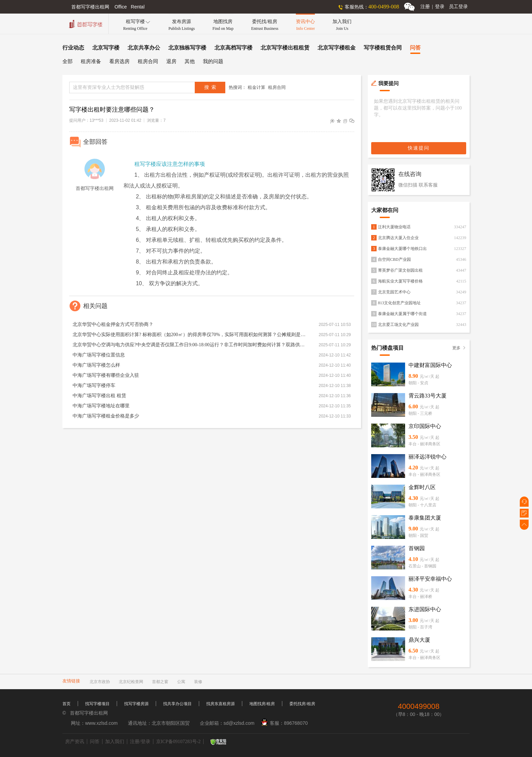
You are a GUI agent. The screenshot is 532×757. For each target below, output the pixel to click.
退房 (171, 61)
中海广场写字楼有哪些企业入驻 (106, 375)
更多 (459, 348)
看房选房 (119, 61)
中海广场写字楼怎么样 (96, 365)
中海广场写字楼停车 (94, 385)
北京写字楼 (106, 48)
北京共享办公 (144, 48)
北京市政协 (100, 682)
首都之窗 (160, 682)
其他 (190, 61)
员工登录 (458, 7)
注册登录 (432, 7)
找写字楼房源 (136, 704)
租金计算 (256, 87)
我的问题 (213, 61)
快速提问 (419, 148)
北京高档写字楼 (233, 48)
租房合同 (148, 61)
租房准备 (91, 61)
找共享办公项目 (177, 704)
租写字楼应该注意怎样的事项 (170, 164)
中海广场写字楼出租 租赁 (99, 396)
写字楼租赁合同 (383, 48)
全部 (68, 61)
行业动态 (73, 48)
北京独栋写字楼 (187, 48)
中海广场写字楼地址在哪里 (101, 406)
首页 (66, 704)
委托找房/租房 (302, 704)
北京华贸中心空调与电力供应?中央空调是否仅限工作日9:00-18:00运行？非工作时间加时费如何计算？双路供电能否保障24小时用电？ (190, 345)
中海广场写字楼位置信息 (99, 355)
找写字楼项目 (97, 704)
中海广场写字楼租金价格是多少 (106, 416)
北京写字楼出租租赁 (285, 48)
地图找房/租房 (262, 704)
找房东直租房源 (221, 704)
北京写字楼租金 (337, 48)
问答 (415, 48)
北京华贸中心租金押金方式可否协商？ (113, 324)
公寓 (181, 682)
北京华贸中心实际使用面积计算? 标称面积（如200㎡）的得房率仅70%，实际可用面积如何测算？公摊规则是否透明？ (190, 335)
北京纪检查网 (131, 682)
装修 (198, 682)
